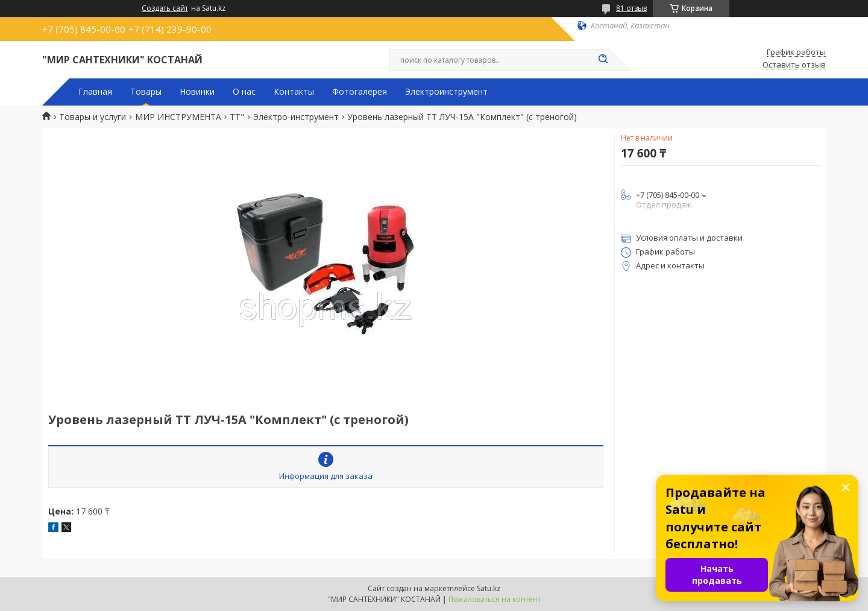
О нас (244, 92)
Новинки (197, 92)
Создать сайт (165, 8)
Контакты (294, 92)
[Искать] (603, 60)
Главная (95, 92)
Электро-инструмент (296, 117)
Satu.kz (489, 588)
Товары (146, 92)
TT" (237, 117)
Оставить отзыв (794, 65)
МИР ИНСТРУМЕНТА (178, 117)
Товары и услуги (93, 117)
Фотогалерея (360, 92)
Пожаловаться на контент (495, 599)
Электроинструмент (446, 92)
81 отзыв (631, 8)
